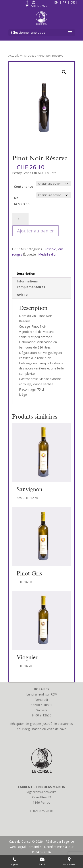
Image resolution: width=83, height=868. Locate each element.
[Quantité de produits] (20, 219)
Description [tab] (26, 274)
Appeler (14, 861)
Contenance (24, 186)
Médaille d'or (47, 254)
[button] (64, 72)
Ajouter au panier (36, 231)
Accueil (13, 56)
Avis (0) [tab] (23, 295)
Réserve (50, 249)
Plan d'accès (69, 861)
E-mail (42, 861)
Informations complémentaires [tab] (31, 284)
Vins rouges (28, 56)
